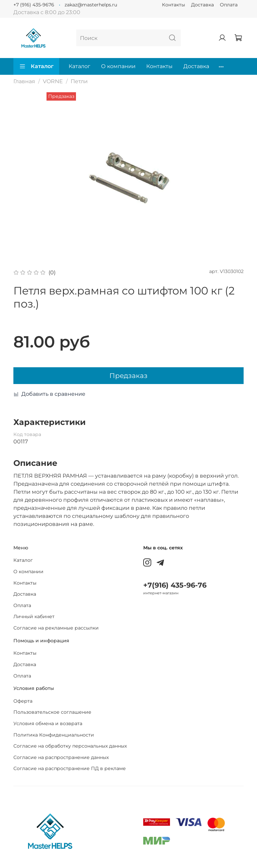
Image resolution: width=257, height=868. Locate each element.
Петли (79, 81)
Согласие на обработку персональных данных (70, 746)
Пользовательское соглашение (52, 712)
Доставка (202, 5)
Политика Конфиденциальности (54, 735)
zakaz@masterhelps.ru (91, 5)
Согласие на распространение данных (61, 757)
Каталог (36, 66)
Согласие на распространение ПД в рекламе (70, 768)
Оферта (23, 701)
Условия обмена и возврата (48, 723)
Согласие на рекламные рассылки (56, 628)
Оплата (229, 5)
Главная (24, 81)
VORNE (53, 81)
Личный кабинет (34, 616)
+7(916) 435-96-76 (175, 585)
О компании (118, 66)
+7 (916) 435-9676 (34, 5)
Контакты (174, 5)
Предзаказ (128, 376)
